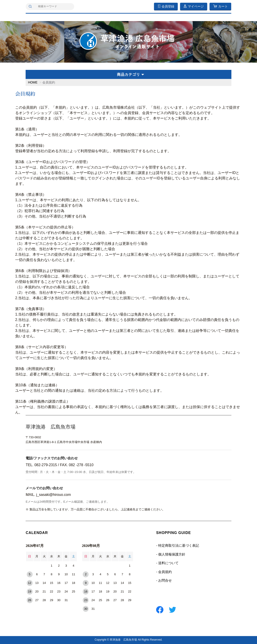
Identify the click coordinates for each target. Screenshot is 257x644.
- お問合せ (164, 580)
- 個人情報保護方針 (171, 554)
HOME (33, 82)
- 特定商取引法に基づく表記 (178, 545)
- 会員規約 (164, 572)
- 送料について (167, 563)
